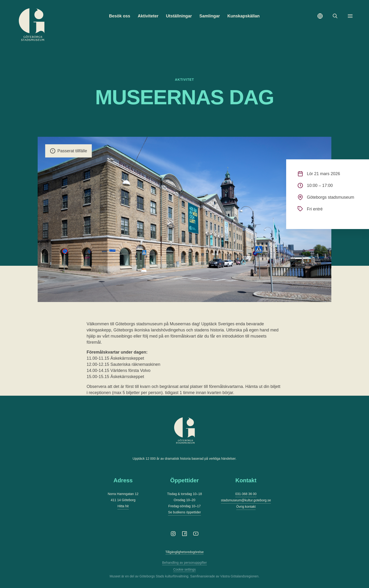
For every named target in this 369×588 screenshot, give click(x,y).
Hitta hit (123, 506)
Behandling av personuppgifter (184, 563)
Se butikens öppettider (184, 512)
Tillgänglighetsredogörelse (185, 552)
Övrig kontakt (246, 507)
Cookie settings (184, 569)
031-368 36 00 (246, 494)
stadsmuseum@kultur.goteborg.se (246, 500)
